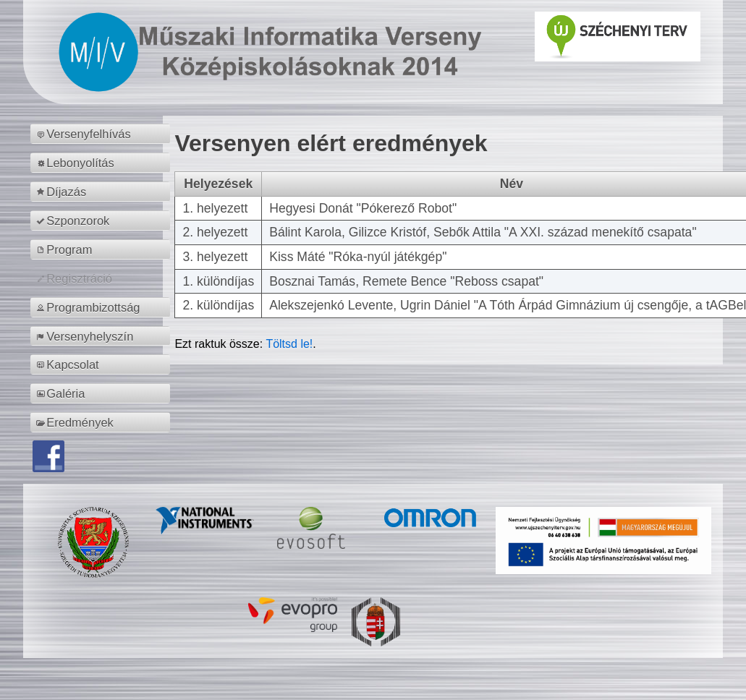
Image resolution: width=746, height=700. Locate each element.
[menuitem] (102, 134)
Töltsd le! (289, 344)
